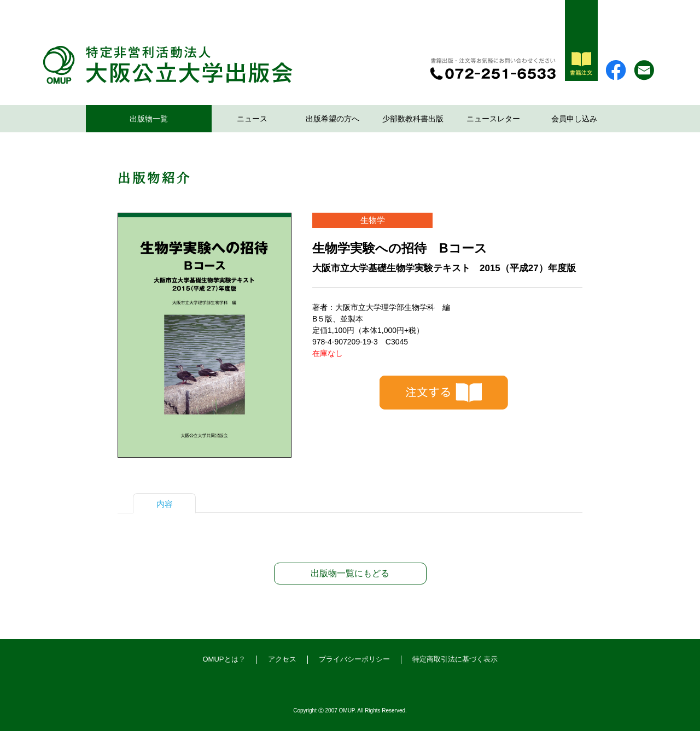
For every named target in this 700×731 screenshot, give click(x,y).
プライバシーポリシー (354, 659)
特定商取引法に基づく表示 (455, 659)
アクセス (282, 659)
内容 (165, 504)
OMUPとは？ (224, 659)
